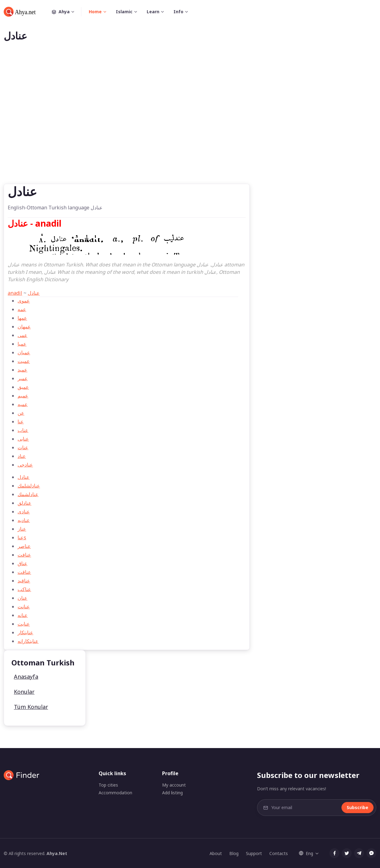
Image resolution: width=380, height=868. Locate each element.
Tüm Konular (31, 707)
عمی (22, 335)
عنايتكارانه (28, 641)
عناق (22, 563)
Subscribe (358, 807)
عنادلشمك (28, 494)
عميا (22, 344)
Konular (24, 692)
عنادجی (25, 465)
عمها (22, 318)
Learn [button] (153, 12)
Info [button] (178, 12)
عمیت (24, 361)
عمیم (23, 396)
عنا (21, 422)
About (216, 853)
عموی (24, 301)
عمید (22, 370)
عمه (22, 309)
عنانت (24, 607)
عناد (22, 456)
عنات (23, 447)
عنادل (34, 293)
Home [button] (95, 12)
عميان (24, 352)
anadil (15, 293)
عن (21, 413)
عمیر (23, 378)
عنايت (24, 624)
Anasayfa (26, 677)
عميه (23, 404)
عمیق (23, 387)
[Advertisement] (190, 123)
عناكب (24, 589)
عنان (22, 598)
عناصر (24, 546)
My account (174, 785)
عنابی (23, 439)
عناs (22, 537)
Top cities (108, 785)
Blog (234, 853)
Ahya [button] (67, 12)
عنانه (23, 615)
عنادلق (25, 503)
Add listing (172, 793)
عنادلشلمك (29, 486)
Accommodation (115, 793)
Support (254, 853)
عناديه (24, 520)
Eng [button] (306, 853)
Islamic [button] (124, 12)
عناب (23, 430)
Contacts (279, 853)
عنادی (24, 512)
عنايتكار (25, 632)
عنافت (24, 555)
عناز (22, 529)
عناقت (24, 572)
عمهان (24, 327)
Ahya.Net (57, 853)
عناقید (24, 581)
